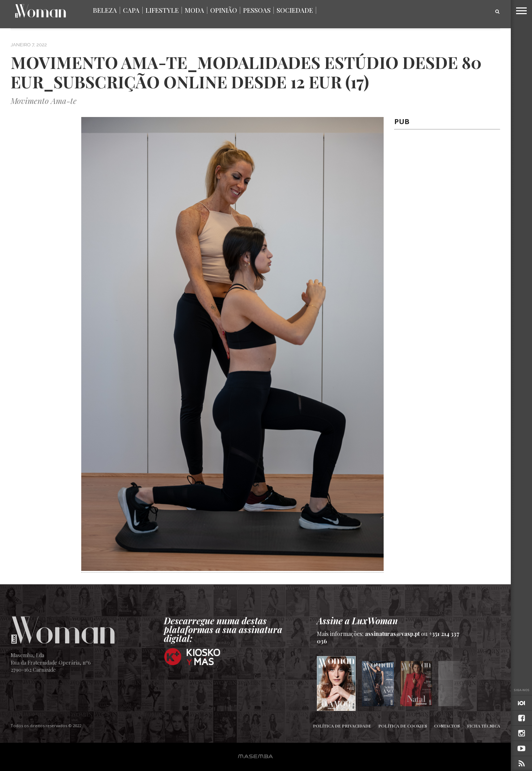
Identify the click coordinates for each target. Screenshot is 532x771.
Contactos (447, 726)
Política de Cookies (403, 726)
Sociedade (295, 10)
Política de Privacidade (342, 726)
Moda (194, 10)
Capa (131, 10)
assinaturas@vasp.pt (392, 634)
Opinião (224, 10)
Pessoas (257, 10)
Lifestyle (162, 10)
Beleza (105, 10)
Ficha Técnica (484, 726)
